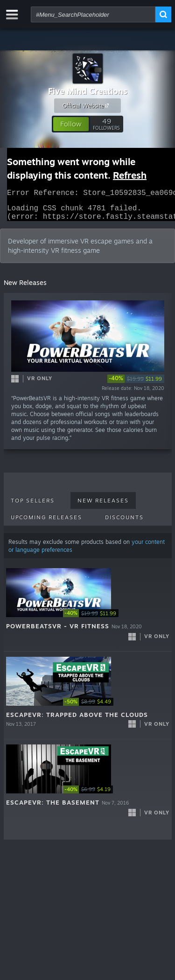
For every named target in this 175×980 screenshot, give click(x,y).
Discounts (124, 523)
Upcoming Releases (46, 523)
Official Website (87, 105)
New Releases (103, 506)
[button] (71, 124)
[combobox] (93, 14)
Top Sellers (33, 506)
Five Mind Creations (88, 91)
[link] (136, 384)
